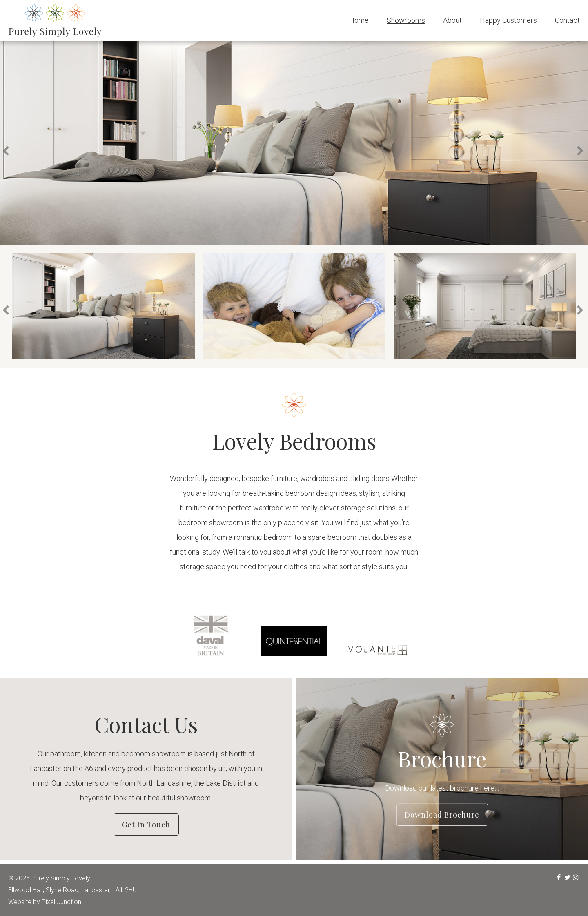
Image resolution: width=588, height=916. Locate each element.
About (452, 20)
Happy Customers (508, 20)
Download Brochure (442, 814)
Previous (8, 151)
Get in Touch (146, 825)
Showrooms (406, 20)
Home (359, 20)
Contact (567, 20)
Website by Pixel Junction (45, 902)
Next (581, 151)
